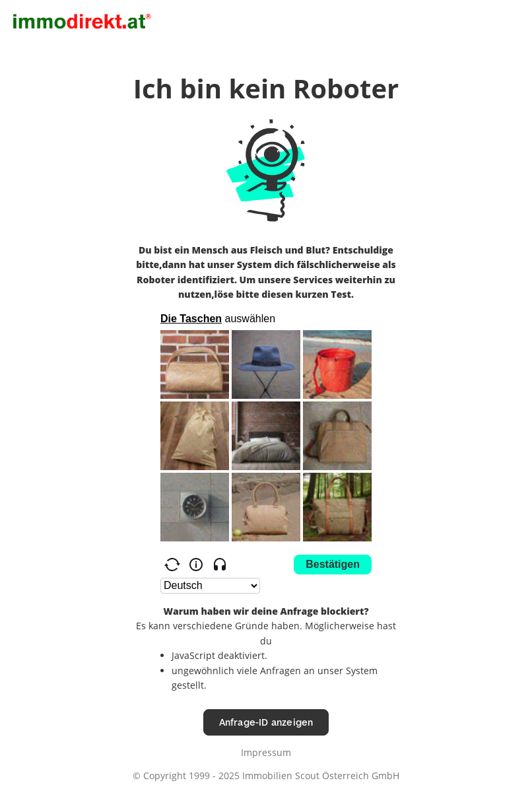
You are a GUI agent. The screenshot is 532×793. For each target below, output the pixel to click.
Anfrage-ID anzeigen (266, 722)
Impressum (266, 752)
